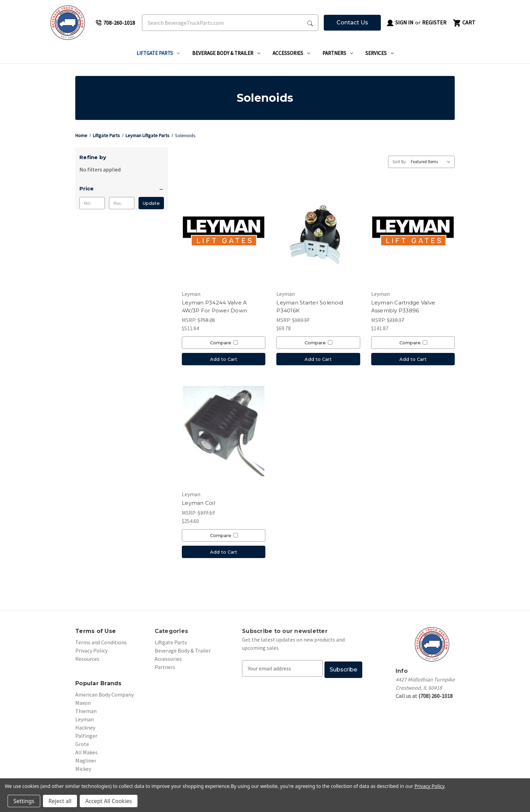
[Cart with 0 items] (464, 23)
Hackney (85, 727)
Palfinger (86, 736)
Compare (224, 343)
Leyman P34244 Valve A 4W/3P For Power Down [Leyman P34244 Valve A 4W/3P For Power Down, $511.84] (214, 307)
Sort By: (400, 162)
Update (151, 203)
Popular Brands (98, 683)
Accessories (291, 53)
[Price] (122, 189)
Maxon (83, 703)
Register (434, 22)
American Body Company (104, 694)
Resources (87, 659)
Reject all (60, 801)
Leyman (85, 719)
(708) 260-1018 (435, 696)
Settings (24, 801)
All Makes (86, 752)
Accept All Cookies (109, 801)
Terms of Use (96, 631)
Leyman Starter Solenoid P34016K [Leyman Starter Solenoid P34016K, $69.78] (310, 307)
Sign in (400, 23)
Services (379, 53)
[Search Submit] (310, 23)
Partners (338, 53)
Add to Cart (224, 359)
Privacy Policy (91, 650)
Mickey (83, 769)
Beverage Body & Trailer (226, 53)
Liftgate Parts (158, 53)
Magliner (86, 760)
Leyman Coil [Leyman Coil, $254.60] (198, 503)
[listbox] (432, 162)
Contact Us (352, 23)
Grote (82, 744)
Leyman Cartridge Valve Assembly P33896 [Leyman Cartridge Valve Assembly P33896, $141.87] (403, 307)
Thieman (86, 711)
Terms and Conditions (101, 642)
